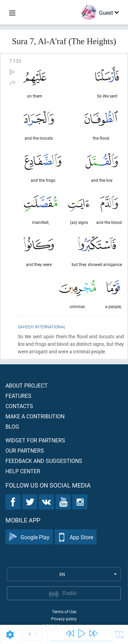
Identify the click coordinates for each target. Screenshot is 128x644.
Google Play (29, 537)
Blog (12, 426)
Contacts (19, 406)
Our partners (25, 450)
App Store (76, 537)
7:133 (15, 61)
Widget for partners (35, 440)
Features (18, 396)
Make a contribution (35, 416)
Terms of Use (64, 611)
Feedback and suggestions (44, 461)
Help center (23, 471)
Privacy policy (64, 619)
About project (27, 385)
